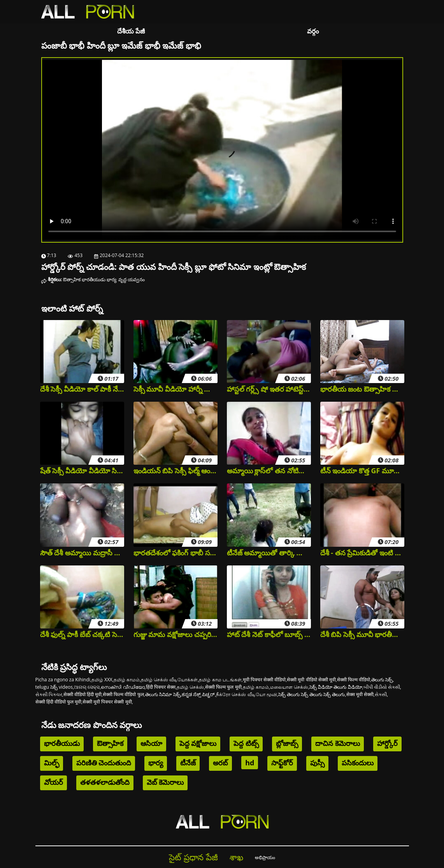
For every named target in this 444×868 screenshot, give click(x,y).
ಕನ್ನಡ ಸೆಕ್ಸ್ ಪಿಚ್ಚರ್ (198, 694)
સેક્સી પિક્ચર (49, 694)
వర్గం (313, 31)
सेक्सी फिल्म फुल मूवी (223, 687)
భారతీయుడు (94, 279)
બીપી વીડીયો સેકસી (382, 687)
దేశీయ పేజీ (131, 31)
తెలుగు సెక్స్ (382, 680)
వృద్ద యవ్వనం (132, 279)
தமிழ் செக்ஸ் (190, 687)
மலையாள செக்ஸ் (289, 687)
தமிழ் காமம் (127, 680)
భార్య (112, 279)
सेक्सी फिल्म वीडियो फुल (123, 694)
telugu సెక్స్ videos (54, 687)
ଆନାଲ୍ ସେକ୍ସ (87, 687)
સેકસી (381, 694)
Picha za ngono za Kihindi (63, 680)
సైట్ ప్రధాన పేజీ (193, 857)
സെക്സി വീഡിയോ (123, 687)
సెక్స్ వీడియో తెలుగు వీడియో (336, 687)
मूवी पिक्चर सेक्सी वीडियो (264, 680)
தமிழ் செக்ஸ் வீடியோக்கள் (169, 680)
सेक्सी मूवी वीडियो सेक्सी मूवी (311, 680)
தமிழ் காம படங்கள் (220, 680)
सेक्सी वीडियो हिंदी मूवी (82, 694)
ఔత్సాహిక (72, 279)
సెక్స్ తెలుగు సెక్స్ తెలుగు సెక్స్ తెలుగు (312, 694)
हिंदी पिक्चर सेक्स (161, 687)
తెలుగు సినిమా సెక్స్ (163, 694)
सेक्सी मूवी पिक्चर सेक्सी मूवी (107, 702)
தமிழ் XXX (102, 680)
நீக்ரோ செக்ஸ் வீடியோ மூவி (246, 694)
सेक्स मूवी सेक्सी (360, 694)
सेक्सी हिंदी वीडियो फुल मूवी (58, 702)
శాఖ (236, 857)
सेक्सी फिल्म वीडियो (354, 680)
